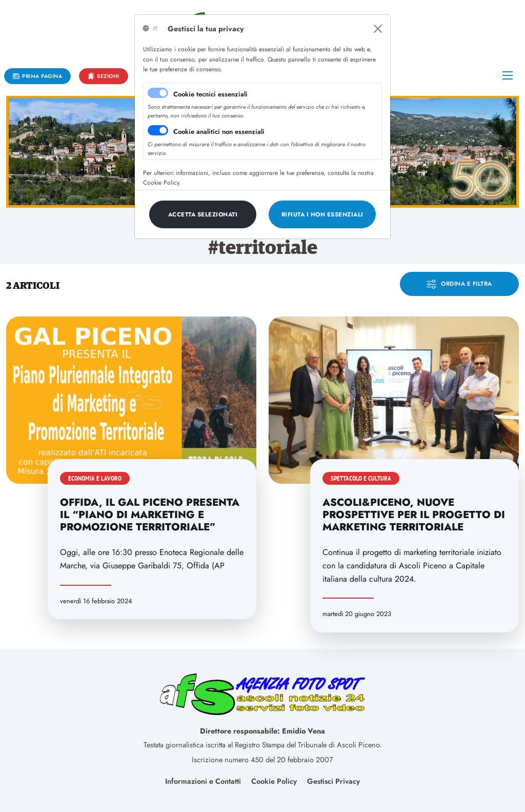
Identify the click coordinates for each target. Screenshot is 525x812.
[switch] (158, 130)
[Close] (378, 29)
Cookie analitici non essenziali (219, 132)
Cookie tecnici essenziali (210, 94)
